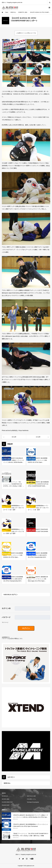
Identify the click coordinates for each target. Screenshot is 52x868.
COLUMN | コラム (31, 799)
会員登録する (6, 637)
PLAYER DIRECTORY (7, 802)
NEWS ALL (7, 783)
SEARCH (50, 2)
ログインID (6, 608)
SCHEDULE (5, 796)
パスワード (6, 617)
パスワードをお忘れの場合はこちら (12, 638)
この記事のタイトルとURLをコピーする (26, 33)
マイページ (5, 622)
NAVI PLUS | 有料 (31, 796)
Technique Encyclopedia (33, 802)
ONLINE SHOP (6, 805)
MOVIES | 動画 (6, 799)
